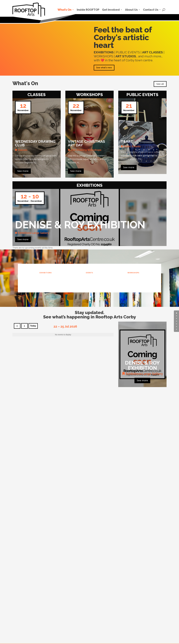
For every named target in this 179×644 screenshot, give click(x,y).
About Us (131, 10)
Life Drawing (79, 151)
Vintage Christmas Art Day (86, 144)
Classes (23, 151)
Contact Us (151, 10)
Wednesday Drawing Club (35, 144)
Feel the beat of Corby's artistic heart (123, 37)
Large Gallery (40, 234)
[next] (24, 327)
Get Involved (111, 10)
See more (23, 172)
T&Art (127, 143)
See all (160, 85)
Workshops (94, 151)
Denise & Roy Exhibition (80, 226)
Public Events (132, 147)
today (33, 327)
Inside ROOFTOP (88, 10)
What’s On (64, 10)
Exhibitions (24, 234)
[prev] (17, 327)
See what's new (106, 68)
